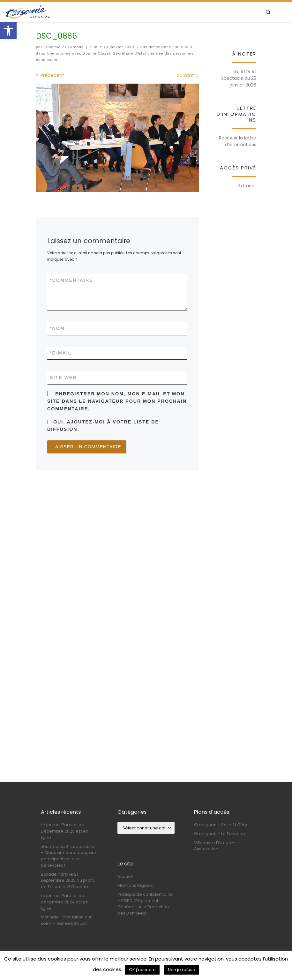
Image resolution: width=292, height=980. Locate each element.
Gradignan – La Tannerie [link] (220, 842)
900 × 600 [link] (182, 47)
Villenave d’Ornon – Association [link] (214, 853)
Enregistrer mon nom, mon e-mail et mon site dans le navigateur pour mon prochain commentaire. (117, 401)
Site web (63, 377)
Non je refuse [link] (182, 970)
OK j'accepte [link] (142, 970)
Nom (57, 329)
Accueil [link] (125, 884)
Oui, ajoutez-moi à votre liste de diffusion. (103, 425)
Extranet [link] (247, 186)
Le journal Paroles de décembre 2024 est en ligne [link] (65, 910)
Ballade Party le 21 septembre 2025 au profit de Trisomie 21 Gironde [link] (67, 888)
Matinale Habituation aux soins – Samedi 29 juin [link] (66, 928)
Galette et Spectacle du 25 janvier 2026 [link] (239, 78)
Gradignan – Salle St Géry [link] (221, 833)
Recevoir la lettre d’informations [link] (238, 141)
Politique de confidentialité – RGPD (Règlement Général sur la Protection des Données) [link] (145, 912)
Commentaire (71, 280)
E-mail (61, 353)
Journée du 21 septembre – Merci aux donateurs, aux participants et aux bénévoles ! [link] (69, 864)
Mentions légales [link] (135, 893)
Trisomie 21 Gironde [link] (64, 47)
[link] (8, 31)
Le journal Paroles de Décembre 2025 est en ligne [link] (65, 839)
